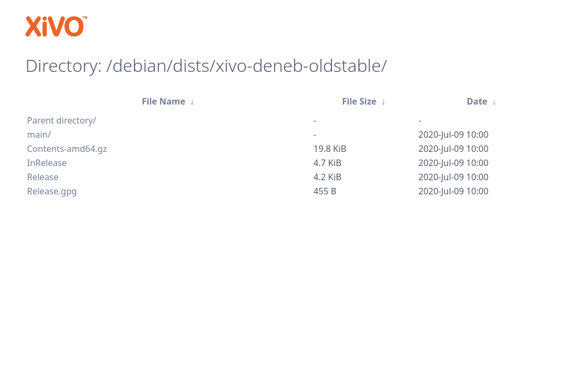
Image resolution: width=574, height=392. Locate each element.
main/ (39, 134)
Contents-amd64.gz (67, 149)
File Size (359, 101)
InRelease (47, 163)
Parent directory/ (62, 120)
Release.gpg (52, 191)
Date (477, 101)
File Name (164, 101)
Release (43, 177)
